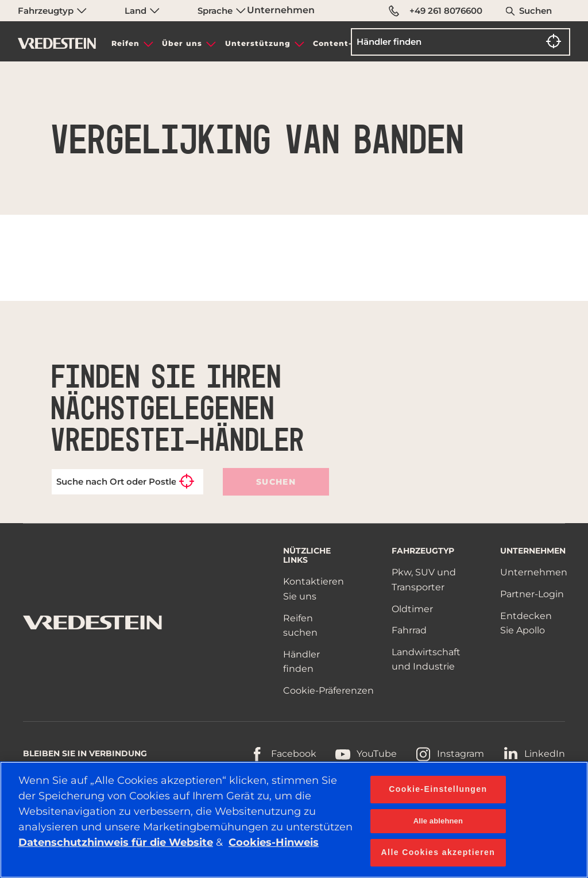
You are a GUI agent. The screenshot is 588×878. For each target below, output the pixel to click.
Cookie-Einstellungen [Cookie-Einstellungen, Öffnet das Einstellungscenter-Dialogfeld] (438, 789)
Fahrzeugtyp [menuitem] (52, 11)
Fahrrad (409, 630)
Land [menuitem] (142, 11)
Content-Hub (341, 43)
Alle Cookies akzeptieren (438, 852)
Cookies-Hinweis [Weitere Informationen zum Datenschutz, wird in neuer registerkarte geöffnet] (274, 842)
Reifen (125, 43)
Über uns (182, 43)
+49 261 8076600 (436, 11)
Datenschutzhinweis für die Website (116, 842)
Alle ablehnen (438, 821)
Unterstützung (258, 43)
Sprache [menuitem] (222, 11)
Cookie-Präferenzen (328, 691)
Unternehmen (281, 10)
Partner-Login (532, 594)
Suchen (535, 11)
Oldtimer (412, 609)
